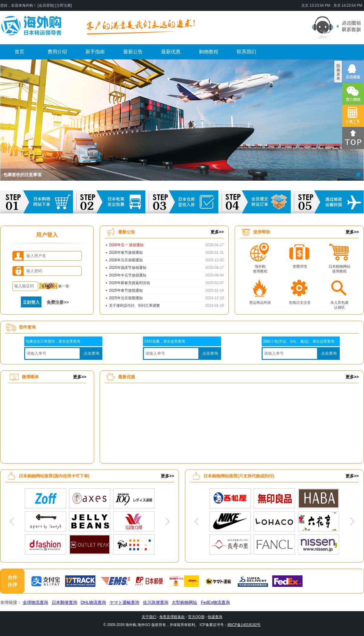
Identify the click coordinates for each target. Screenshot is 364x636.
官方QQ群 (196, 617)
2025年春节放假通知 (126, 290)
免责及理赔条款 (172, 617)
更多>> (217, 232)
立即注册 (64, 5)
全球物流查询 (35, 602)
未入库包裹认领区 (339, 304)
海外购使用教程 (260, 268)
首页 (19, 52)
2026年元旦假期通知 (126, 260)
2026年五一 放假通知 (126, 245)
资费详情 (300, 266)
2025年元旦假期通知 (126, 298)
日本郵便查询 (65, 602)
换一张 (54, 286)
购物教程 (209, 52)
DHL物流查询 (93, 602)
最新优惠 (171, 52)
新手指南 (95, 52)
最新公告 (133, 52)
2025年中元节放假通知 (128, 275)
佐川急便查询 (156, 602)
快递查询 (215, 617)
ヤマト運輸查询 (124, 602)
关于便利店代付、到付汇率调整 (134, 306)
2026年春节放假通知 (126, 253)
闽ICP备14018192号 (244, 625)
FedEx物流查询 (215, 602)
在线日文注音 (300, 303)
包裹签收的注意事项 (22, 175)
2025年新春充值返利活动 (129, 283)
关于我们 (149, 617)
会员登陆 (46, 5)
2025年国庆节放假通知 (128, 268)
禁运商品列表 (260, 303)
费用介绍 (57, 52)
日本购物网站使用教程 (339, 268)
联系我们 (247, 52)
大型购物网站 (184, 602)
